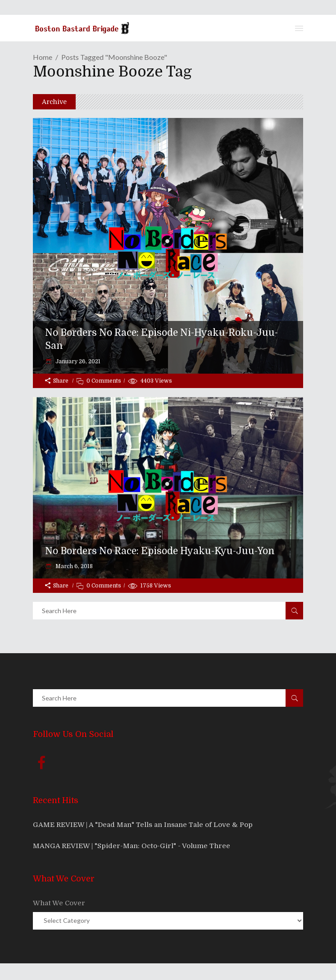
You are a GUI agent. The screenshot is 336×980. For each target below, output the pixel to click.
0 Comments (104, 381)
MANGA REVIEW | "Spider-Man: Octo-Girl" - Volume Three (132, 846)
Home (43, 57)
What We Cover (59, 903)
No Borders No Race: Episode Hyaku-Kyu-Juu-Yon (160, 551)
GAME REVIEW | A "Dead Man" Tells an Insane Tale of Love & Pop (143, 825)
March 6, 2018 (73, 566)
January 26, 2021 (77, 361)
